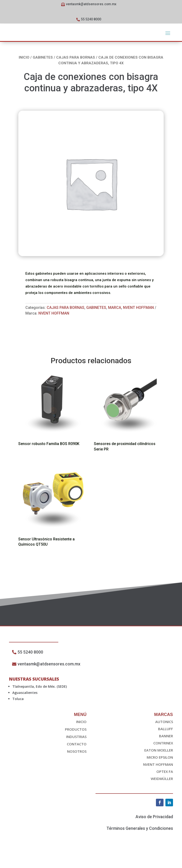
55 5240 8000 (91, 20)
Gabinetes (43, 58)
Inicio (24, 58)
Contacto (77, 758)
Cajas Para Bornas (76, 58)
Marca (115, 309)
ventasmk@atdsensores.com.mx (91, 4)
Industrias (76, 751)
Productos (76, 743)
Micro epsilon (160, 771)
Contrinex (163, 757)
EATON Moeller (159, 764)
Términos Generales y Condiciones (140, 842)
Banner (166, 750)
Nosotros (77, 765)
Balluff (166, 743)
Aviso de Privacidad (154, 831)
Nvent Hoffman (138, 309)
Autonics (164, 736)
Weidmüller (162, 793)
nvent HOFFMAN (54, 314)
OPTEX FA (165, 785)
